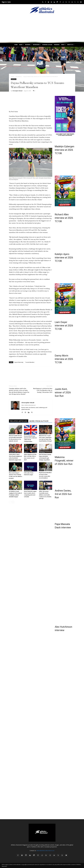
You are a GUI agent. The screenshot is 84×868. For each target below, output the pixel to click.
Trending (57, 45)
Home (16, 45)
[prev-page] (10, 502)
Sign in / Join (6, 2)
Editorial (41, 489)
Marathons (19, 77)
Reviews (28, 45)
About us (71, 45)
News (21, 45)
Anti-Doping (12, 433)
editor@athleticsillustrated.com (45, 851)
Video (63, 45)
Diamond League (47, 45)
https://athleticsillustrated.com (28, 405)
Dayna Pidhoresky (19, 362)
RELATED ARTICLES (19, 421)
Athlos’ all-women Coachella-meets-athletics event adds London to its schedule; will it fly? (45, 495)
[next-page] (13, 502)
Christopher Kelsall (17, 91)
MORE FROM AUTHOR (39, 421)
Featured (41, 470)
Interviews (37, 45)
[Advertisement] (42, 29)
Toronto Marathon (30, 362)
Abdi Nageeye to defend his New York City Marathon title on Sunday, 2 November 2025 (43, 390)
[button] (43, 2)
